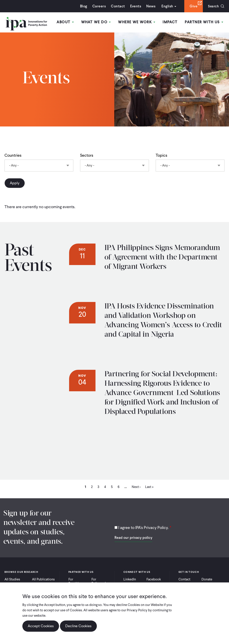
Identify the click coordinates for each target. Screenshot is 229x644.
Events (134, 6)
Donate (207, 579)
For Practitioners (78, 581)
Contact (117, 6)
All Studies (12, 579)
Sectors (87, 155)
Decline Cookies (78, 626)
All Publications (43, 579)
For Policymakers (101, 581)
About (66, 22)
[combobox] (39, 166)
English (166, 6)
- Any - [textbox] (14, 166)
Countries (13, 155)
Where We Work (137, 22)
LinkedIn (130, 579)
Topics (161, 155)
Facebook (154, 579)
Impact (170, 22)
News (150, 6)
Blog (83, 6)
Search (213, 6)
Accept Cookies (41, 626)
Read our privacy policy (133, 538)
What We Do (96, 22)
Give (192, 6)
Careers (98, 6)
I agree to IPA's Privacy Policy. (143, 527)
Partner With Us (204, 22)
